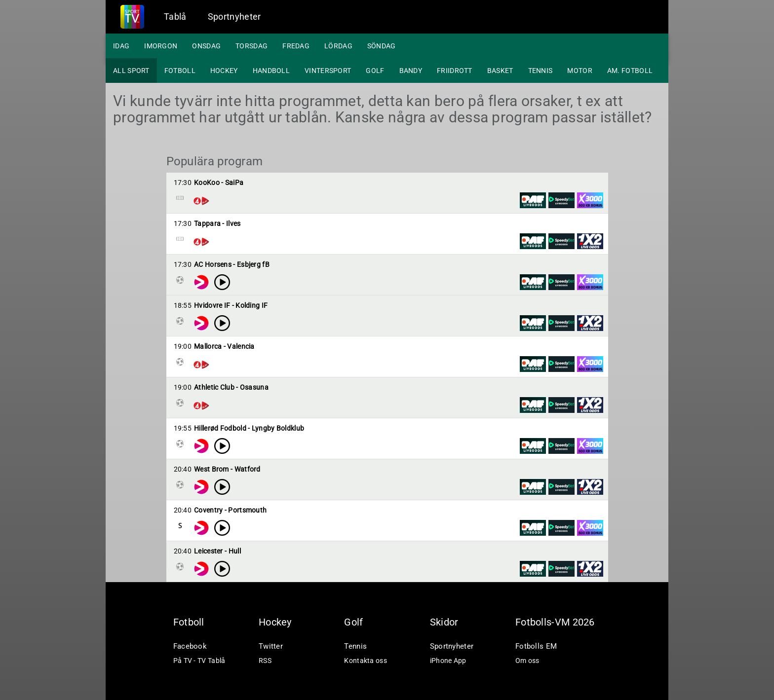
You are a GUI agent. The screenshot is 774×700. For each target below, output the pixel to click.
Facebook (190, 646)
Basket (500, 71)
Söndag (382, 46)
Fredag (296, 46)
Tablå (175, 17)
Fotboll (180, 71)
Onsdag (206, 46)
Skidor (444, 622)
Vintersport (328, 71)
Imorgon (161, 46)
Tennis (541, 71)
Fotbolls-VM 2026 (555, 622)
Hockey (224, 71)
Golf (375, 71)
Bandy (411, 71)
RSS (265, 661)
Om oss (527, 661)
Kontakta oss (366, 661)
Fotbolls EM (536, 646)
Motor (580, 71)
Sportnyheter (234, 17)
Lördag (338, 46)
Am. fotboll (630, 71)
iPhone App (448, 661)
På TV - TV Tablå (199, 661)
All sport (131, 71)
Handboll (271, 71)
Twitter (271, 646)
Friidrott (455, 71)
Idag (121, 46)
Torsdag (252, 46)
